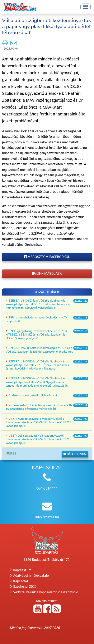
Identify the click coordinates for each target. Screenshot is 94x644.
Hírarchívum (75, 454)
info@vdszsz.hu (47, 517)
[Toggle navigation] (86, 7)
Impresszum (21, 570)
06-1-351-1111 (47, 488)
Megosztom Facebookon (47, 257)
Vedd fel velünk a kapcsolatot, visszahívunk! (44, 592)
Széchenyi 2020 (23, 587)
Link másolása (47, 274)
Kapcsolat (19, 581)
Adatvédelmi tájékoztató (29, 576)
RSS (11, 454)
